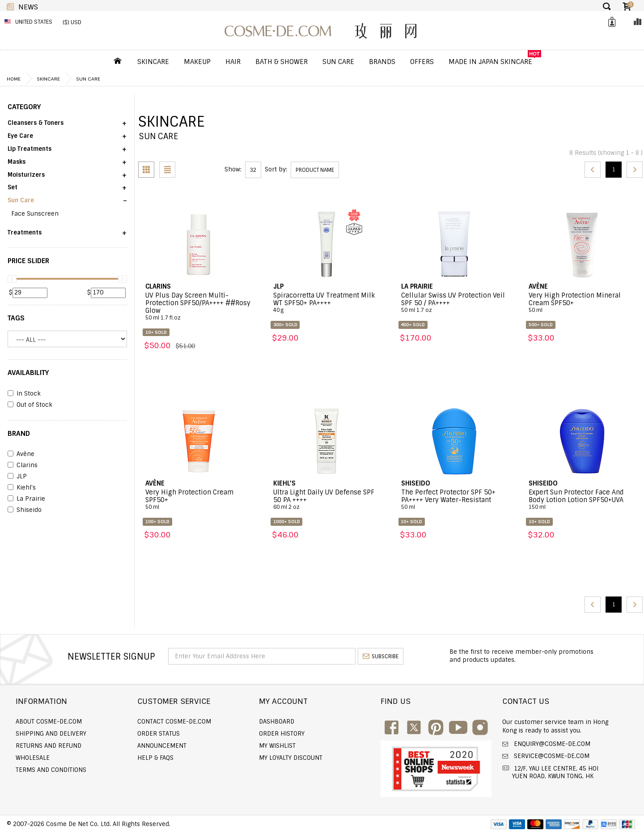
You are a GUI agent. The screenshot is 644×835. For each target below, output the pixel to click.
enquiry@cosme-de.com (551, 744)
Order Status (159, 734)
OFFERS (422, 62)
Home (14, 79)
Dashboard (277, 722)
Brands (382, 62)
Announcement (162, 746)
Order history (282, 734)
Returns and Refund (49, 746)
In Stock (24, 394)
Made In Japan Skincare (490, 62)
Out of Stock (30, 405)
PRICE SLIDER (28, 261)
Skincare (153, 62)
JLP (17, 477)
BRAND (19, 434)
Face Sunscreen (35, 214)
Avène (21, 454)
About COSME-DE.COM (49, 722)
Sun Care (338, 62)
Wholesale (33, 758)
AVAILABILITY (28, 373)
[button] (67, 126)
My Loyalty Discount (291, 758)
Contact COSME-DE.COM (174, 722)
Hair (233, 62)
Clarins (23, 465)
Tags (16, 318)
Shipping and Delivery (51, 734)
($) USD (72, 22)
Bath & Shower (282, 62)
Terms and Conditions (51, 770)
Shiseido (25, 510)
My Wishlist (277, 746)
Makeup (197, 62)
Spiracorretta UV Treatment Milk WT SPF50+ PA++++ (327, 303)
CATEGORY (24, 107)
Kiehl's (22, 488)
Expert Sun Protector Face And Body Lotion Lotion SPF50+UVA (582, 500)
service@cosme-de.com (551, 756)
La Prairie (26, 499)
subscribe (381, 656)
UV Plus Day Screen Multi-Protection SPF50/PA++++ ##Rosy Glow (199, 307)
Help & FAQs (155, 758)
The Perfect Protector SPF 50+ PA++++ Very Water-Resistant (455, 500)
